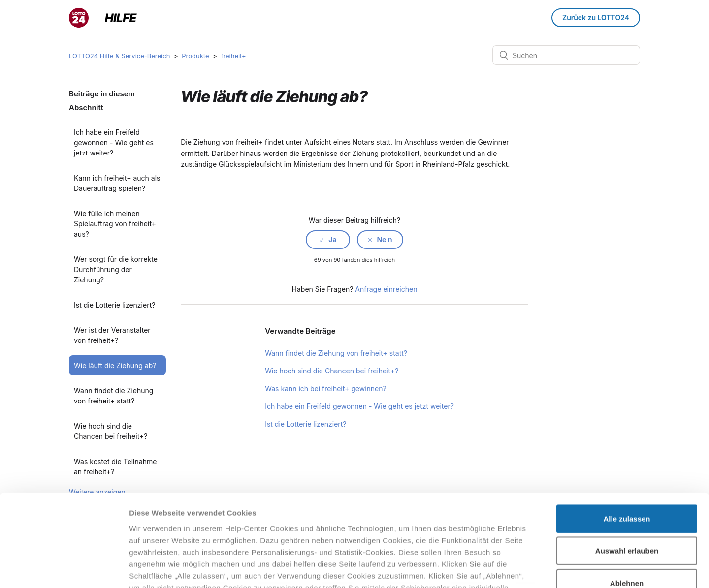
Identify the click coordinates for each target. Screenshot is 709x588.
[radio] (328, 240)
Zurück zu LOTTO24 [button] (596, 17)
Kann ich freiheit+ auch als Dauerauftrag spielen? (117, 183)
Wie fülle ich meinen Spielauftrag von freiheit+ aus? (115, 224)
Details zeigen (524, 569)
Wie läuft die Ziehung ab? (115, 365)
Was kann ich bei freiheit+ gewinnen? (326, 388)
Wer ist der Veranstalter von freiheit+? (112, 335)
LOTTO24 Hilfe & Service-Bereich (119, 56)
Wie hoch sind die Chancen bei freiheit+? (332, 371)
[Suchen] (566, 55)
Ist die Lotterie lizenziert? (114, 305)
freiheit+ (233, 56)
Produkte (195, 56)
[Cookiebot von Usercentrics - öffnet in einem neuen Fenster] (64, 569)
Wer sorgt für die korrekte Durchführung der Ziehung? (116, 269)
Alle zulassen (627, 438)
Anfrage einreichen (386, 289)
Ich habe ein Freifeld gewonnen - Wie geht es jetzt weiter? (114, 142)
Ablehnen (627, 502)
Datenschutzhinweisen (171, 530)
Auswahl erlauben (627, 470)
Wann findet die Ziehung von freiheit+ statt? (113, 396)
